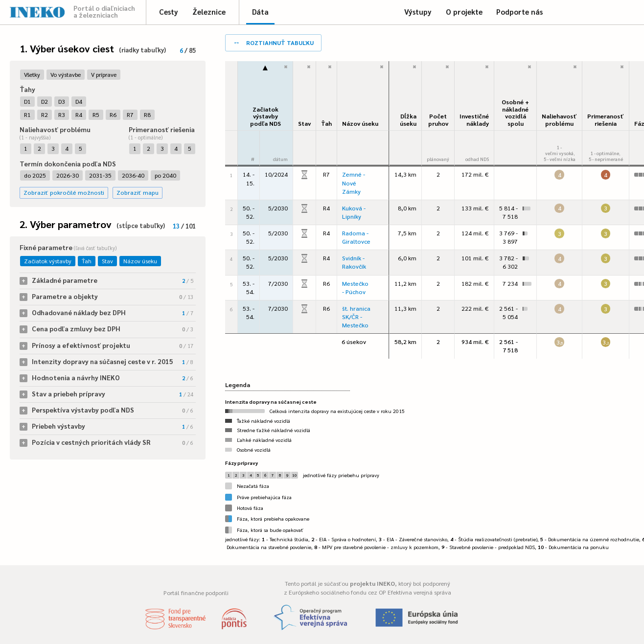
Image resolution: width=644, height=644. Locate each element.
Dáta (260, 11)
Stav (107, 261)
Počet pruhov (438, 120)
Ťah (87, 261)
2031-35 (100, 175)
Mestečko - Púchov (355, 287)
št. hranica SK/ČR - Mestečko (356, 317)
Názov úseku (140, 261)
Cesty (169, 11)
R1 (27, 115)
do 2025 (35, 175)
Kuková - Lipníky (354, 212)
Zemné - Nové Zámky (354, 183)
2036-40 (133, 175)
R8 (147, 115)
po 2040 (165, 175)
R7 (130, 115)
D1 (27, 101)
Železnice (209, 11)
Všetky (32, 74)
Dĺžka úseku (408, 120)
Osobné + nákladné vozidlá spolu (515, 113)
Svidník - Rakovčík (354, 262)
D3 (62, 101)
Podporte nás (519, 11)
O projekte (464, 11)
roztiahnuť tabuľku (273, 42)
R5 (96, 115)
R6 (113, 115)
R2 (45, 115)
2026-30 (68, 175)
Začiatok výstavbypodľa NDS (265, 116)
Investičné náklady (474, 120)
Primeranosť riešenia (606, 120)
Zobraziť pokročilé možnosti (64, 192)
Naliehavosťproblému (559, 120)
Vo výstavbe (66, 74)
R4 (79, 115)
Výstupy (418, 11)
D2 (45, 101)
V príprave (104, 74)
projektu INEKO (372, 583)
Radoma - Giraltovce (356, 237)
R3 (62, 115)
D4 (79, 101)
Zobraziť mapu (138, 192)
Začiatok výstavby (48, 261)
